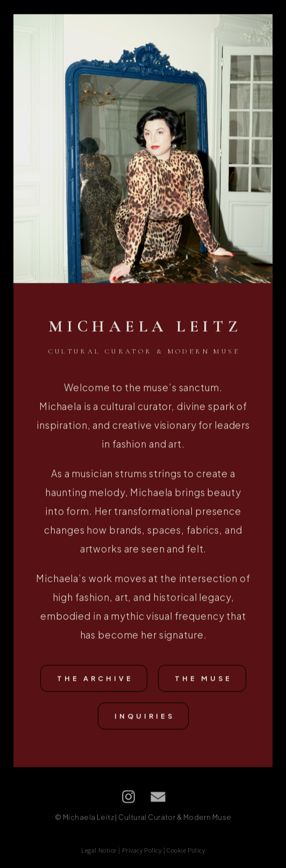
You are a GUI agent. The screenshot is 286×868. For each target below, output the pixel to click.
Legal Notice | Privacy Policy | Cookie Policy (143, 851)
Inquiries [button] (145, 717)
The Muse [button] (203, 679)
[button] (128, 798)
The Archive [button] (95, 679)
